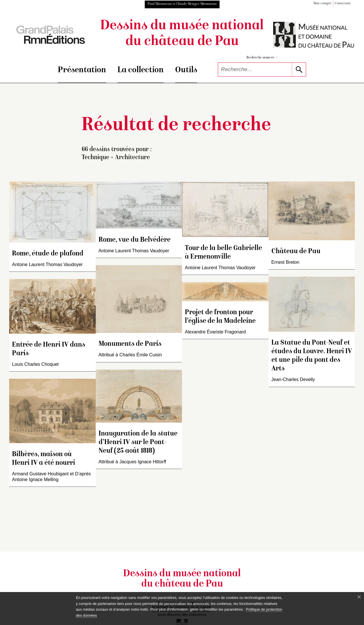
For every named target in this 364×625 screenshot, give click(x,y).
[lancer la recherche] (299, 70)
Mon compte (322, 4)
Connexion (343, 4)
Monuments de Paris (130, 344)
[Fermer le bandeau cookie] (359, 597)
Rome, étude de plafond (48, 254)
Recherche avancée (262, 58)
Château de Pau (296, 252)
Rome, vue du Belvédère (135, 240)
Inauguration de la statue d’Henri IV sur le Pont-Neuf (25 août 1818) (138, 443)
